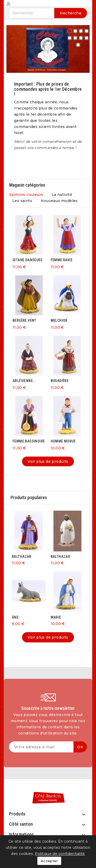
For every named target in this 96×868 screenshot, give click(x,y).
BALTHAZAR (22, 557)
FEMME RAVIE (62, 260)
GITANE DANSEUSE (28, 260)
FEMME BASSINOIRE (29, 441)
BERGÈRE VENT (24, 320)
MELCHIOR (59, 320)
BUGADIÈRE (60, 381)
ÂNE (15, 617)
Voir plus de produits (48, 461)
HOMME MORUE (63, 441)
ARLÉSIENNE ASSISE (23, 381)
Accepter (49, 861)
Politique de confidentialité (60, 854)
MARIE (56, 617)
